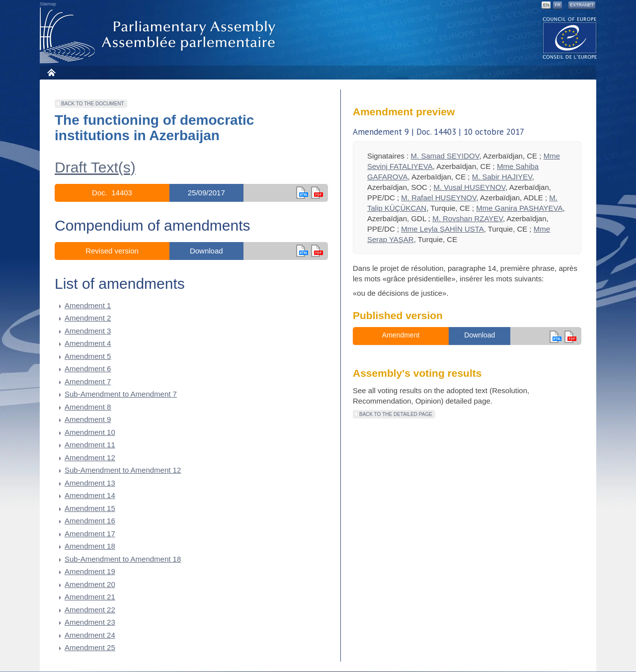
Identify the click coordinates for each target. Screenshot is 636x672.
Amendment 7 (88, 381)
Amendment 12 (90, 458)
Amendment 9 (88, 419)
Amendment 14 (90, 495)
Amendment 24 (90, 635)
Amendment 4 (88, 343)
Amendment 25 (90, 647)
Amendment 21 (90, 597)
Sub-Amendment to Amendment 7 (121, 394)
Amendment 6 (88, 369)
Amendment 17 (90, 534)
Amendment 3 (88, 331)
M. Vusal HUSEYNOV (469, 187)
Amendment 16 (90, 521)
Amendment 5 (88, 356)
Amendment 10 (90, 432)
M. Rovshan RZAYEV (468, 218)
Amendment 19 (90, 571)
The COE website (570, 38)
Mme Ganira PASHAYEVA (519, 208)
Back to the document (93, 104)
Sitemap (48, 4)
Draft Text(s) (95, 167)
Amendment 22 (90, 610)
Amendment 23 (90, 622)
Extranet (582, 5)
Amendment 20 (90, 584)
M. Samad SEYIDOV (445, 156)
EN (546, 5)
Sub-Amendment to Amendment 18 (123, 559)
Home (51, 72)
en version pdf (317, 193)
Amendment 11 (90, 445)
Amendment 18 (90, 546)
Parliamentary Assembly (159, 36)
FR (557, 5)
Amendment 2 (88, 318)
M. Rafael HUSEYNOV (438, 198)
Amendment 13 (90, 483)
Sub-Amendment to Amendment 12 (123, 470)
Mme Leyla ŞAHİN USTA (442, 229)
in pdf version (317, 251)
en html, (302, 193)
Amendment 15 (90, 508)
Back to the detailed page (396, 414)
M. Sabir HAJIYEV (502, 177)
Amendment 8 (88, 407)
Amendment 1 (88, 305)
